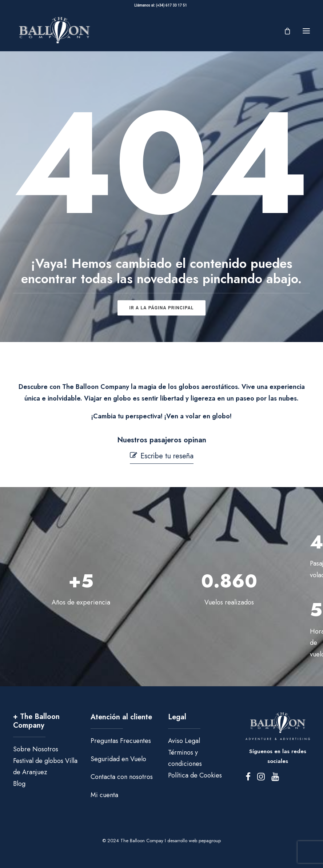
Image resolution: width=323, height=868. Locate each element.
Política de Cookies (195, 775)
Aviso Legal (184, 741)
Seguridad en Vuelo (118, 759)
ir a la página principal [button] (161, 308)
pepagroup (210, 841)
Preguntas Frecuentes (121, 741)
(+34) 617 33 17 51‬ (172, 5)
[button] (306, 31)
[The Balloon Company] (54, 31)
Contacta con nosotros (122, 777)
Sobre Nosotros (36, 749)
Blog (19, 784)
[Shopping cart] (284, 31)
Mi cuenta (104, 795)
